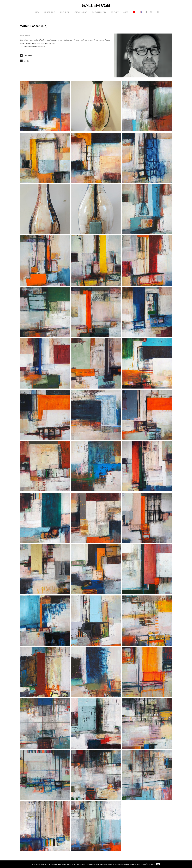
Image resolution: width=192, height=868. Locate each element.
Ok (158, 864)
